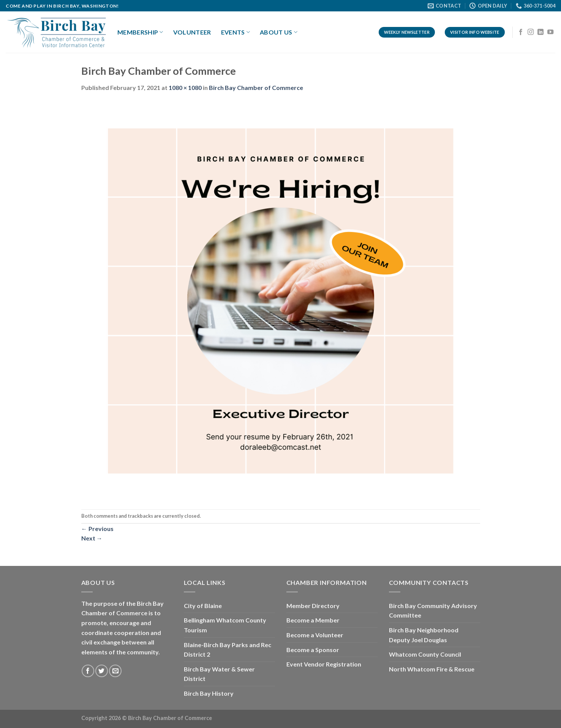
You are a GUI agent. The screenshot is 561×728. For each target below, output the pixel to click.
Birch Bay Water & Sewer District (219, 674)
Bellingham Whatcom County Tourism (225, 625)
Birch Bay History (209, 693)
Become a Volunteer (315, 635)
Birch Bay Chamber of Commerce (256, 87)
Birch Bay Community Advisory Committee (433, 611)
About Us (279, 32)
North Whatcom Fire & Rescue (432, 669)
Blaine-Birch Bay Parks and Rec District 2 (228, 650)
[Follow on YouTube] (550, 32)
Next (92, 538)
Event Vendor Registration (324, 664)
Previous (97, 529)
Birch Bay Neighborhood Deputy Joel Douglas (424, 635)
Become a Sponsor (313, 650)
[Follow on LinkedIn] (540, 32)
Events (235, 32)
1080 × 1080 (185, 87)
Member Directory (313, 606)
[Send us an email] (115, 671)
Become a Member (313, 620)
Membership (140, 32)
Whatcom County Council (425, 654)
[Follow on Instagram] (531, 32)
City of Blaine (203, 606)
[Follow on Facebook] (521, 32)
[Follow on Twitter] (102, 671)
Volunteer (192, 32)
